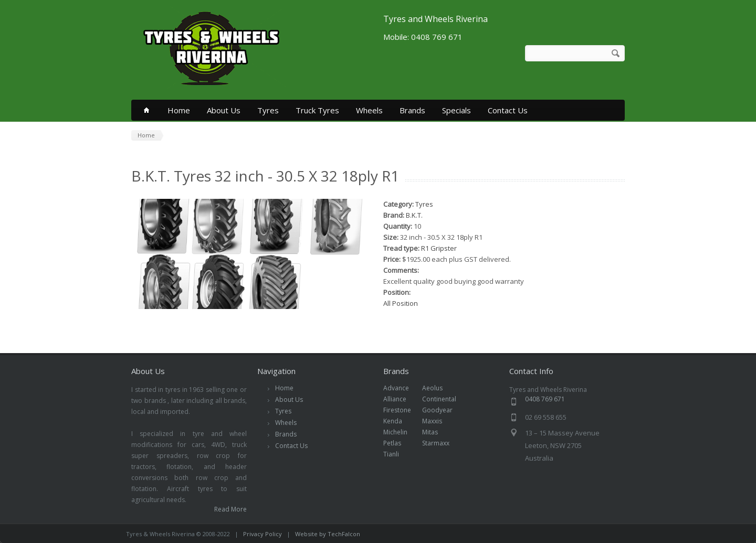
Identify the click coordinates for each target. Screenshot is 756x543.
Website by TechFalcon (328, 534)
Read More (230, 509)
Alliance (400, 399)
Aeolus (438, 388)
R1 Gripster (439, 248)
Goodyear (443, 410)
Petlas (398, 443)
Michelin (401, 432)
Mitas (435, 432)
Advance (402, 388)
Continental (445, 399)
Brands (412, 110)
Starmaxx (441, 443)
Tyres (268, 110)
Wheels (369, 110)
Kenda (398, 421)
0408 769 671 (545, 399)
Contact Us (508, 110)
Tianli (397, 454)
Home (179, 110)
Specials (456, 110)
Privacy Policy (262, 534)
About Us (224, 110)
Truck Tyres (317, 110)
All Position (401, 303)
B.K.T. (414, 215)
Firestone (403, 410)
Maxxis (438, 421)
